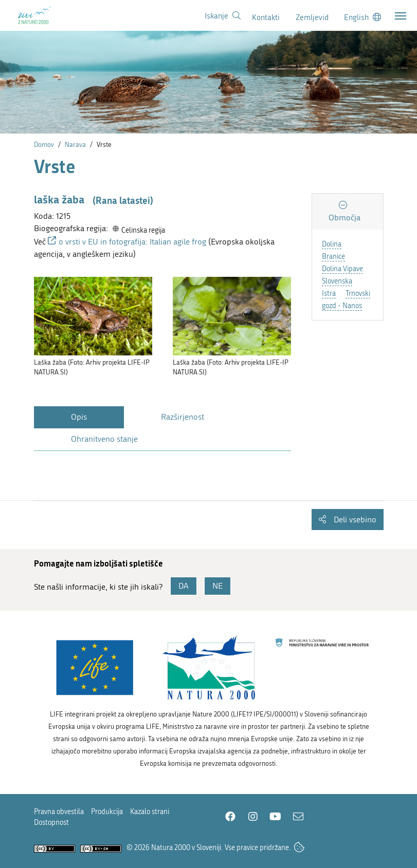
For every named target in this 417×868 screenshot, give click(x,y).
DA (184, 586)
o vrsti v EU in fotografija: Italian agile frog (132, 242)
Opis (79, 417)
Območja (345, 218)
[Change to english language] (362, 17)
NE (217, 586)
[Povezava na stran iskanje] (223, 16)
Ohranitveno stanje (104, 439)
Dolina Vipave (342, 269)
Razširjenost (183, 417)
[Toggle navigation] (401, 16)
